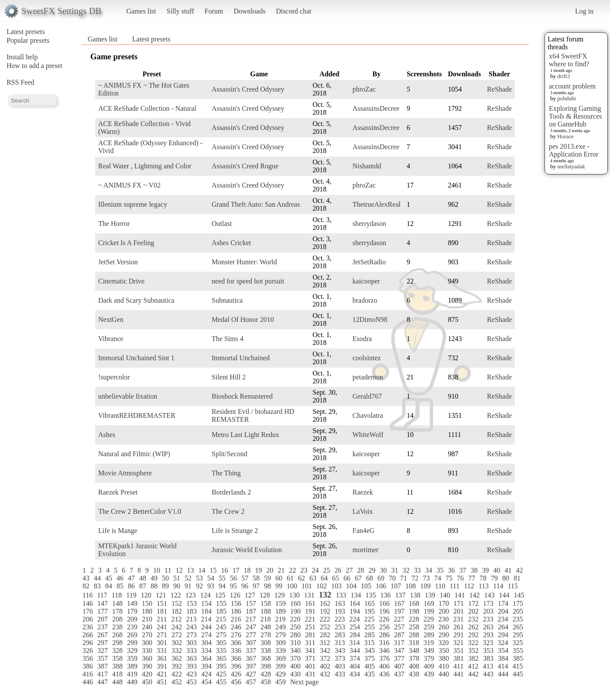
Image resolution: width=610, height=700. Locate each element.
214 (206, 619)
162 (325, 603)
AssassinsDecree (376, 108)
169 (429, 603)
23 (304, 570)
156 (236, 603)
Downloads (249, 11)
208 (117, 619)
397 (251, 666)
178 (117, 611)
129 (280, 595)
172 (473, 603)
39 (485, 570)
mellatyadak (571, 166)
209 (132, 619)
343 (340, 650)
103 (336, 586)
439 (429, 674)
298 (117, 643)
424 (206, 674)
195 (370, 611)
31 (394, 570)
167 (399, 603)
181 (162, 611)
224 (354, 619)
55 (222, 578)
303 (192, 643)
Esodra (362, 339)
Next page (304, 682)
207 (103, 619)
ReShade (499, 89)
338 (266, 650)
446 (88, 682)
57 (245, 578)
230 (443, 619)
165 (370, 603)
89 (165, 586)
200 (444, 611)
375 (370, 658)
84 (109, 586)
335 (221, 650)
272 (177, 635)
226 (384, 619)
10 (157, 570)
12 (179, 570)
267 (103, 635)
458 (266, 682)
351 (459, 650)
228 (414, 619)
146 (88, 603)
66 (347, 578)
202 (473, 611)
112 (469, 586)
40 (497, 570)
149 (132, 603)
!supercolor (114, 377)
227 (399, 619)
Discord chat (293, 11)
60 (279, 578)
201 (459, 611)
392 (177, 666)
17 (236, 570)
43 (86, 578)
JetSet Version (118, 262)
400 (295, 666)
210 (147, 619)
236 (88, 627)
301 (162, 643)
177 (103, 611)
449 (132, 682)
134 (356, 595)
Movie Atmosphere (125, 473)
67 (358, 578)
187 (251, 611)
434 (355, 674)
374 (355, 658)
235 (517, 619)
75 (449, 578)
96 (245, 586)
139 (430, 595)
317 (399, 643)
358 (117, 658)
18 (247, 570)
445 (518, 674)
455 (221, 682)
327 (103, 650)
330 (147, 650)
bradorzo (365, 300)
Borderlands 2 (231, 492)
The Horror (114, 224)
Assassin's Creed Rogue (245, 166)
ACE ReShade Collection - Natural (147, 108)
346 (384, 650)
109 (425, 586)
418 (117, 674)
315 (369, 643)
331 (162, 650)
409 (429, 666)
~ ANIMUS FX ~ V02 (129, 185)
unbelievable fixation (128, 396)
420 (147, 674)
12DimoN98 (370, 319)
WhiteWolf (368, 435)
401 (310, 666)
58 (256, 578)
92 (199, 586)
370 (295, 658)
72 (415, 578)
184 (206, 611)
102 (322, 586)
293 (488, 635)
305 (221, 643)
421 (162, 674)
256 (384, 627)
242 (177, 627)
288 (414, 635)
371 (310, 658)
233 (488, 619)
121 (161, 595)
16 (224, 570)
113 (484, 586)
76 (460, 578)
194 (355, 611)
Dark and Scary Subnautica (136, 300)
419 (132, 674)
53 (199, 578)
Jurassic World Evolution (247, 550)
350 (444, 650)
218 (265, 619)
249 (281, 627)
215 (221, 619)
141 (459, 595)
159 (281, 603)
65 (336, 578)
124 (206, 595)
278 (266, 635)
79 (494, 578)
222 (325, 619)
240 (147, 627)
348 (414, 650)
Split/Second (230, 454)
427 (251, 674)
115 (512, 586)
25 (326, 570)
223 (339, 619)
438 (414, 674)
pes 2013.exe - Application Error (574, 150)
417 (103, 674)
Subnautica (227, 300)
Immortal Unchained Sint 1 (136, 358)
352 (473, 650)
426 (236, 674)
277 (251, 635)
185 (221, 611)
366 (236, 658)
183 (192, 611)
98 (267, 586)
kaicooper (366, 281)
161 (310, 603)
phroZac (364, 89)
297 (103, 643)
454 (206, 682)
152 (177, 603)
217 (250, 619)
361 (162, 658)
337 (251, 650)
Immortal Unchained (241, 358)
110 (440, 586)
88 (154, 586)
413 (488, 666)
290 (444, 635)
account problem (572, 86)
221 (310, 619)
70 (392, 578)
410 (444, 666)
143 (489, 595)
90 (177, 586)
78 (483, 578)
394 (206, 666)
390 (147, 666)
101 (307, 586)
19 (258, 570)
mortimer (366, 550)
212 (176, 619)
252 (325, 627)
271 (162, 635)
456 (236, 682)
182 (177, 611)
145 (519, 595)
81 (517, 578)
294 (503, 635)
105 (366, 586)
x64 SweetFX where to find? (569, 60)
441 (459, 674)
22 (292, 570)
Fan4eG (364, 531)
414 (503, 666)
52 (188, 578)
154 (206, 603)
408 (414, 666)
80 (506, 578)
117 (102, 595)
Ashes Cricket (231, 243)
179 (132, 611)
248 (266, 627)
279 (281, 635)
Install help (22, 57)
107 (396, 586)
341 (310, 650)
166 (384, 603)
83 (97, 586)
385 (518, 658)
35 (440, 570)
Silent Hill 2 (229, 377)
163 (340, 603)
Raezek (363, 492)
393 (192, 666)
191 (310, 611)
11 (168, 570)
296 (88, 643)
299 (132, 643)
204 (503, 611)
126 (235, 595)
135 (370, 595)
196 (384, 611)
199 (429, 611)
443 (488, 674)
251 (310, 627)
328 (117, 650)
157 (251, 603)
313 (339, 643)
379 (429, 658)
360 (147, 658)
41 (508, 570)
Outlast (222, 224)
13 (190, 570)
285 (370, 635)
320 (443, 643)
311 (310, 643)
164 (355, 603)
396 (236, 666)
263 (488, 627)
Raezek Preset (118, 492)
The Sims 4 (228, 339)
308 (266, 643)
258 (414, 627)
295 (518, 635)
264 (503, 627)
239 (132, 627)
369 (281, 658)
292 (473, 635)
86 (131, 586)
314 (354, 643)
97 (256, 586)
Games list (141, 11)
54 (211, 578)
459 (281, 682)
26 (338, 570)
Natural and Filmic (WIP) (134, 454)
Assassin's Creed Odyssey (248, 89)
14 (202, 570)
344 (355, 650)
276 (236, 635)
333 (192, 650)
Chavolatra (368, 415)
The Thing (226, 473)
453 (192, 682)
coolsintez (367, 358)
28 (360, 570)
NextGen (111, 319)
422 (177, 674)
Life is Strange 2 (235, 531)
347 (399, 650)
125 (220, 595)
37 (463, 570)
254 (355, 627)
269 (132, 635)
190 (295, 611)
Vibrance (111, 339)
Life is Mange (118, 531)
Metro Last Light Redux (245, 435)
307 (251, 643)
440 (444, 674)
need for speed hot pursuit (248, 281)
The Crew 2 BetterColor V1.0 (140, 511)
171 (459, 603)
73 (426, 578)
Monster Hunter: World (244, 262)
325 (517, 643)
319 (428, 643)
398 (266, 666)
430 (295, 674)
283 (340, 635)
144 (504, 595)
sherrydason (369, 224)
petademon (368, 377)
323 (488, 643)
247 (251, 627)
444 (503, 674)
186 (236, 611)
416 (88, 674)
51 (177, 578)
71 (404, 578)
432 (325, 674)
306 (236, 643)
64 (324, 578)
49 (154, 578)
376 (384, 658)
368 (266, 658)
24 (315, 570)
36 (451, 570)
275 (221, 635)
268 (117, 635)
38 (474, 570)
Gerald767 (367, 396)
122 (176, 595)
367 (251, 658)
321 (458, 643)
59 (267, 578)
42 (519, 570)
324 (503, 643)
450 (147, 682)
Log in (584, 11)
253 (340, 627)
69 (381, 578)
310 (295, 643)
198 (414, 611)
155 (221, 603)
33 (417, 570)
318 (414, 643)
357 (103, 658)
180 (147, 611)
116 (87, 595)
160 (295, 603)
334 (206, 650)
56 (233, 578)
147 (103, 603)
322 (473, 643)
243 (192, 627)
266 (88, 635)
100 (292, 586)
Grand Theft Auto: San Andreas (256, 204)
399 (281, 666)
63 (313, 578)
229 (428, 619)
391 (162, 666)
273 (192, 635)
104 (351, 586)
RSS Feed (21, 82)
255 (370, 627)
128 (265, 595)
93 (211, 586)
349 (429, 650)
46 (120, 578)
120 (146, 595)
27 (349, 570)
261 (459, 627)
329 (132, 650)
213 (191, 619)
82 (86, 586)
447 (103, 682)
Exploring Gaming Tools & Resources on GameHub (576, 116)
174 (503, 603)
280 (295, 635)
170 (444, 603)
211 (162, 619)
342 (325, 650)
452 (177, 682)
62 (302, 578)
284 (355, 635)
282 (325, 635)
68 (370, 578)
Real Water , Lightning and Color (145, 166)
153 (192, 603)
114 (498, 586)
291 (459, 635)
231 (458, 619)
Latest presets (26, 32)
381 (459, 658)
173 (488, 603)
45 (109, 578)
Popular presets (28, 40)
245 (221, 627)
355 (518, 650)
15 (213, 570)
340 (295, 650)
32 (406, 570)
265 (518, 627)
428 (266, 674)
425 (221, 674)
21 (281, 570)
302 (177, 643)
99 (279, 586)
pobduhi (567, 98)
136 (385, 595)
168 (414, 603)
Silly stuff (180, 11)
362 (177, 658)
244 (206, 627)
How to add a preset (34, 66)
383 (488, 658)
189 (281, 611)
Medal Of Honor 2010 (243, 319)
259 (429, 627)
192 (325, 611)
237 (103, 627)
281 (310, 635)
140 (445, 595)
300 (147, 643)
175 (518, 603)
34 (428, 570)
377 (399, 658)
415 (517, 666)
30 (383, 570)
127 (250, 595)
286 (384, 635)
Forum (214, 11)
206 (88, 619)
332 (177, 650)
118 (117, 595)
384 (503, 658)
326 (88, 650)
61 (290, 578)
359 (132, 658)
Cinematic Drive (121, 281)
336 (236, 650)
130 (295, 595)
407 (399, 666)
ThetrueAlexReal (377, 204)
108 (411, 586)
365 (221, 658)
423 (192, 674)
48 (143, 578)
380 (444, 658)
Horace (565, 136)
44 (97, 578)
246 (236, 627)
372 (325, 658)
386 (88, 666)
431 (310, 674)
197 (399, 611)
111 (454, 586)
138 (415, 595)
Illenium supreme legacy (133, 204)
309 (281, 643)
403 (340, 666)
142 (474, 595)
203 (488, 611)
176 (88, 611)
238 (117, 627)
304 (206, 643)
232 (473, 619)
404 (355, 666)
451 (162, 682)
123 (191, 595)
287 (399, 635)
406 (384, 666)
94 (222, 586)
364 (206, 658)
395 (221, 666)
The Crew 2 (228, 511)
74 (438, 578)
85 (120, 586)
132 (325, 595)
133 (341, 595)
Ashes (107, 435)
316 (384, 643)
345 (370, 650)
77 (472, 578)
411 (458, 666)
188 (266, 611)
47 (131, 578)
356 (88, 658)
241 (162, 627)
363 (192, 658)
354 (503, 650)
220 (295, 619)
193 (340, 611)
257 (399, 627)
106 (381, 586)
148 (117, 603)
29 (372, 570)
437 (399, 674)
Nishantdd (367, 166)
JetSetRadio (369, 262)
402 (325, 666)
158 (266, 603)
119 (131, 595)
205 (518, 611)
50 (165, 578)
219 (280, 619)
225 (369, 619)
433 (340, 674)
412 (473, 666)
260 (444, 627)
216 (236, 619)
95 (233, 586)
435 (370, 674)
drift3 (564, 76)
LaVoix (363, 511)
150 (147, 603)
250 (295, 627)
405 (370, 666)
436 (384, 674)
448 (117, 682)
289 (429, 635)
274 (206, 635)
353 (488, 650)
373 (340, 658)
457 (251, 682)
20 (270, 570)
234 (503, 619)
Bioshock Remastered (242, 396)
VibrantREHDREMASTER (137, 415)
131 (309, 595)
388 (117, 666)
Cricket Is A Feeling (126, 243)
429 (281, 674)
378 (414, 658)
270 (147, 635)
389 (132, 666)
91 (188, 586)
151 (162, 603)
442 (473, 674)
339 (281, 650)
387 (103, 666)
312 (325, 643)
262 (473, 627)
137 (400, 595)
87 (143, 586)
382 (473, 658)
